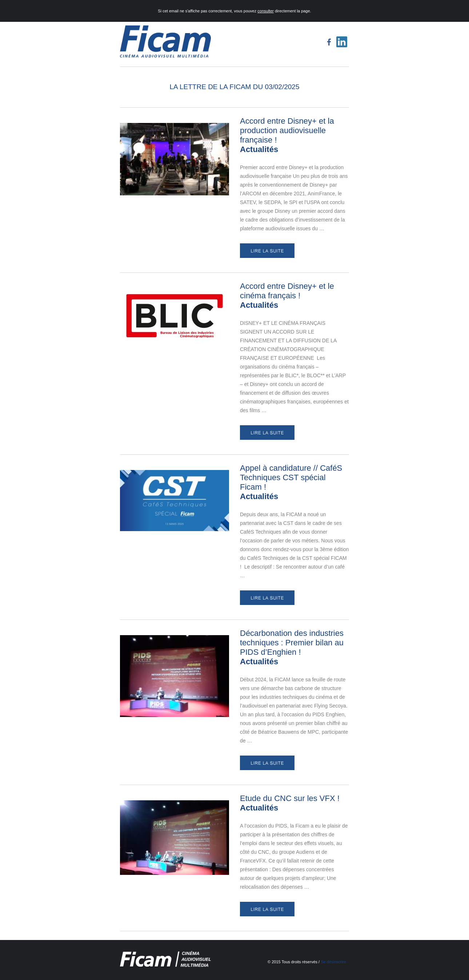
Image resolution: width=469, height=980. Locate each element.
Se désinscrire (333, 962)
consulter (266, 11)
